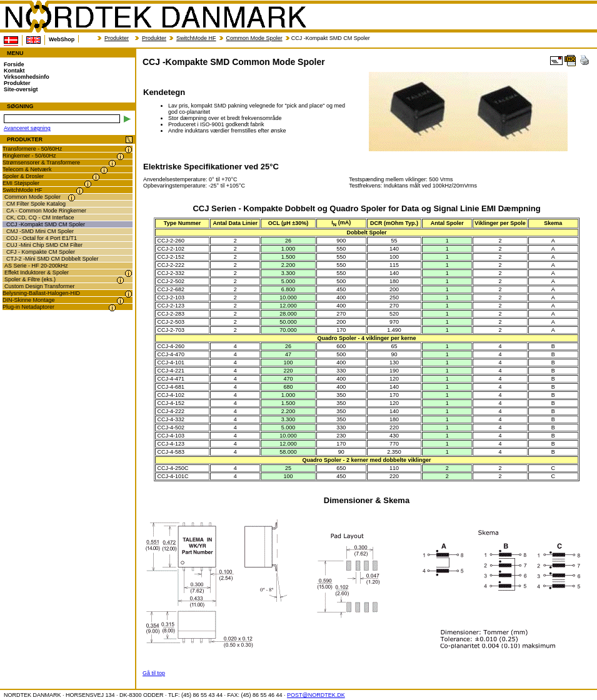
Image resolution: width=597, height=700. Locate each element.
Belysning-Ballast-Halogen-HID (41, 293)
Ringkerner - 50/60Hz (29, 156)
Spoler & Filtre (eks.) (30, 279)
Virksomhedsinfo (27, 77)
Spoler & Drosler (23, 176)
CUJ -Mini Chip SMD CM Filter (44, 245)
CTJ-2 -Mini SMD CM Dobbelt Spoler (53, 259)
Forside (14, 64)
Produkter (117, 38)
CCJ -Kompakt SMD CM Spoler (46, 224)
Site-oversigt (21, 89)
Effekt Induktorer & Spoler (37, 272)
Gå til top (154, 673)
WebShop (62, 39)
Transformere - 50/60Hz (32, 149)
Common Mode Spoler (254, 38)
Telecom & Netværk (27, 169)
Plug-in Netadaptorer (28, 307)
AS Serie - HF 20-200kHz (36, 266)
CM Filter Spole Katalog (36, 204)
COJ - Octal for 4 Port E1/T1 (42, 238)
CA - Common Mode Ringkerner (46, 211)
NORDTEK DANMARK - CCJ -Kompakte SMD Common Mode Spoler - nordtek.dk (155, 17)
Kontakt (14, 71)
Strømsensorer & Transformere (41, 162)
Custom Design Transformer (40, 286)
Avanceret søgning (27, 128)
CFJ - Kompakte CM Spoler (41, 252)
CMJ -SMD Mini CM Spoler (40, 231)
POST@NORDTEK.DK (316, 695)
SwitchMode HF (196, 38)
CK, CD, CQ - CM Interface (40, 217)
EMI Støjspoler (21, 183)
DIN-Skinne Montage (29, 300)
